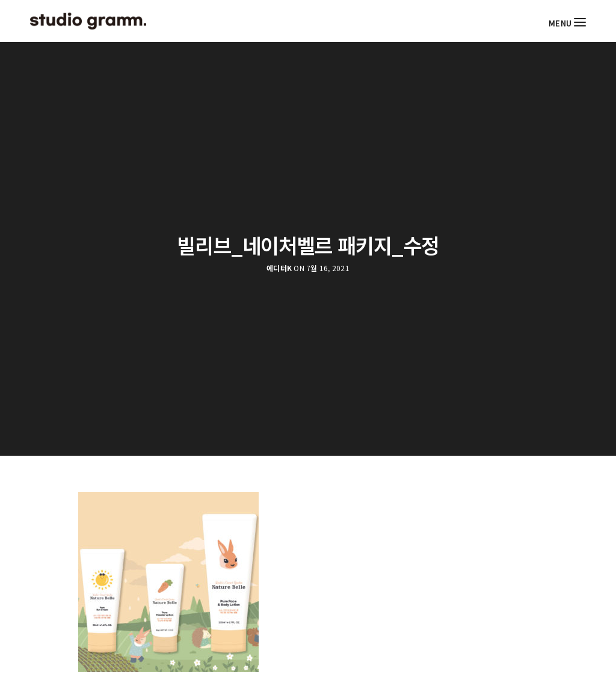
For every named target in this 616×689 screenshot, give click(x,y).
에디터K (279, 268)
